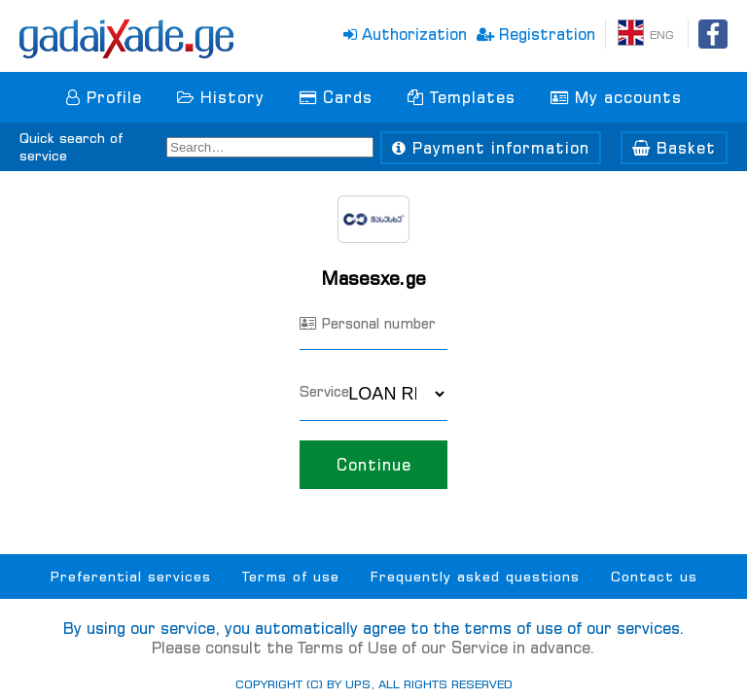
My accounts (616, 97)
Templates (462, 97)
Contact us (654, 577)
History (221, 97)
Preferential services (131, 577)
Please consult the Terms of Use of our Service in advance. (373, 647)
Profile (104, 97)
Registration (536, 34)
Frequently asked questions (475, 577)
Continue (373, 465)
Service (324, 391)
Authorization (405, 34)
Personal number (368, 323)
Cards (336, 97)
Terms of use (291, 577)
